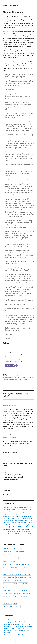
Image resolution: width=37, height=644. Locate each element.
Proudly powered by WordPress (20, 641)
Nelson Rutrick (24, 529)
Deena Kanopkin (11, 523)
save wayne (7, 590)
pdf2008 (6, 587)
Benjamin (6, 527)
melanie (28, 531)
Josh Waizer (25, 533)
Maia (20, 525)
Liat (29, 512)
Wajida (12, 518)
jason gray (11, 577)
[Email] (17, 366)
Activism (22, 548)
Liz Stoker (20, 523)
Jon (4, 512)
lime (8, 533)
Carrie (14, 514)
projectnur (6, 531)
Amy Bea (5, 525)
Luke (4, 523)
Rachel (30, 520)
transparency (27, 594)
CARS (5, 568)
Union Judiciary (22, 600)
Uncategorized (19, 385)
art (14, 552)
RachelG (25, 527)
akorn (5, 533)
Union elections (8, 597)
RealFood (12, 512)
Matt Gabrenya (16, 520)
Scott (10, 514)
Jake (7, 512)
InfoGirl (17, 512)
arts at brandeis (21, 552)
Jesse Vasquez (14, 527)
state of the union (24, 590)
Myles (20, 527)
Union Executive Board (22, 597)
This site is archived (10, 620)
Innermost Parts (10, 5)
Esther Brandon (24, 508)
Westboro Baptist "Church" (12, 606)
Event (5, 574)
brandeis (18, 555)
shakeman (29, 510)
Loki (30, 508)
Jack (12, 533)
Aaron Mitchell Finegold (11, 548)
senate (14, 590)
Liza (26, 512)
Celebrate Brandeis (14, 568)
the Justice (18, 594)
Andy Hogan (7, 552)
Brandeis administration (11, 558)
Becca (9, 520)
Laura (5, 529)
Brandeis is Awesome (10, 561)
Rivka (27, 514)
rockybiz (25, 525)
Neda (26, 523)
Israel (5, 577)
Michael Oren (17, 581)
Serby (23, 514)
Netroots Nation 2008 (10, 584)
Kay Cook (24, 520)
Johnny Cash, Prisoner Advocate (14, 635)
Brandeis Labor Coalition (17, 531)
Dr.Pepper (6, 516)
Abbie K (19, 533)
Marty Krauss (7, 581)
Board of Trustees (9, 555)
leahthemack (13, 516)
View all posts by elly (22, 379)
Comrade (31, 523)
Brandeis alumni (25, 558)
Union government (9, 600)
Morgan (5, 514)
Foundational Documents (23, 574)
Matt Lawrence (13, 525)
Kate (29, 525)
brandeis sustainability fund (12, 565)
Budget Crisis (26, 565)
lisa (15, 533)
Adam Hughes (14, 508)
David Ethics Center (13, 529)
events (11, 574)
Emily (22, 512)
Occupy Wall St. (23, 584)
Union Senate (8, 603)
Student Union (8, 594)
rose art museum (26, 587)
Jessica (18, 514)
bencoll (30, 527)
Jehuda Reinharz (21, 577)
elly (6, 349)
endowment (27, 571)
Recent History (15, 587)
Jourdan (25, 516)
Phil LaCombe (21, 510)
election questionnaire (10, 571)
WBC (15, 603)
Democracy (25, 568)
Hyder (20, 516)
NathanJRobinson (11, 510)
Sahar (5, 508)
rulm (29, 516)
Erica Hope (6, 518)
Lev (4, 510)
